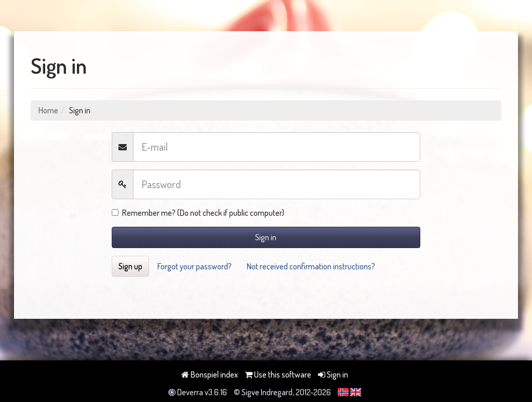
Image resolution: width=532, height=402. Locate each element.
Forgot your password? (195, 266)
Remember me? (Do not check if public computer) (198, 213)
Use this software (278, 374)
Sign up (130, 266)
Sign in (266, 237)
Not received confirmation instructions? (311, 266)
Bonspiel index (210, 374)
